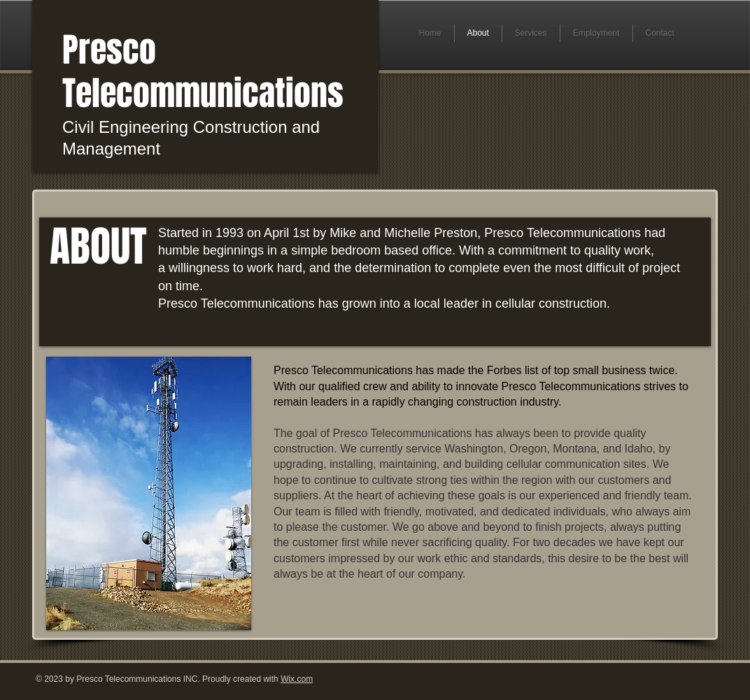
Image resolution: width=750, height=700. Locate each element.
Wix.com (297, 679)
